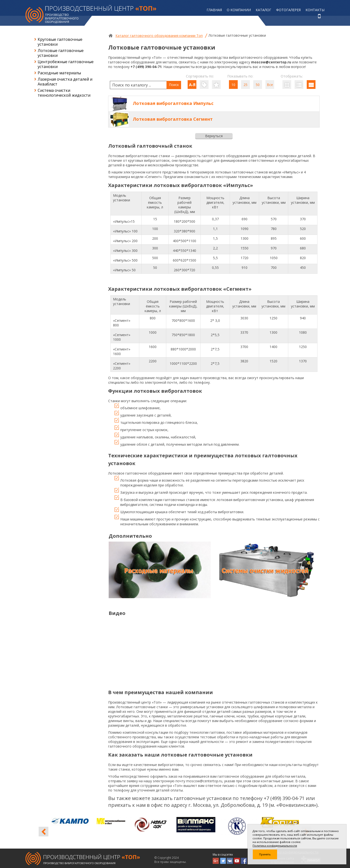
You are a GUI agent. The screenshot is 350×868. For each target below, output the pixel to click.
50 (258, 85)
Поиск (174, 85)
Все (270, 85)
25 (245, 85)
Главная (214, 10)
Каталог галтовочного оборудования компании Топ (159, 36)
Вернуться (214, 136)
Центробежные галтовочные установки (66, 64)
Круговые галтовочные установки (60, 42)
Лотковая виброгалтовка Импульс (173, 103)
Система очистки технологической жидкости (64, 93)
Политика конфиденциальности (275, 846)
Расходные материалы (59, 73)
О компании (239, 10)
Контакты (315, 10)
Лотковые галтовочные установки (61, 53)
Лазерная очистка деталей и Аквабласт (65, 82)
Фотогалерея (288, 10)
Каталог (263, 10)
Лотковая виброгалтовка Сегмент (173, 119)
